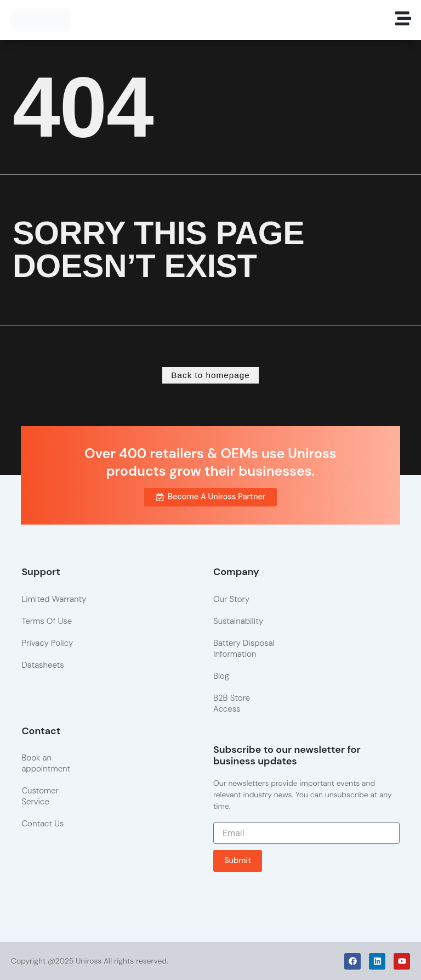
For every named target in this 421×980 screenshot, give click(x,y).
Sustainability (238, 621)
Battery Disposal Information (244, 648)
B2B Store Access (232, 703)
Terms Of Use (47, 621)
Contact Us (42, 824)
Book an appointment (46, 763)
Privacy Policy (47, 643)
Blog (221, 675)
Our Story (231, 599)
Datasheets (42, 664)
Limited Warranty (54, 599)
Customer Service (40, 796)
